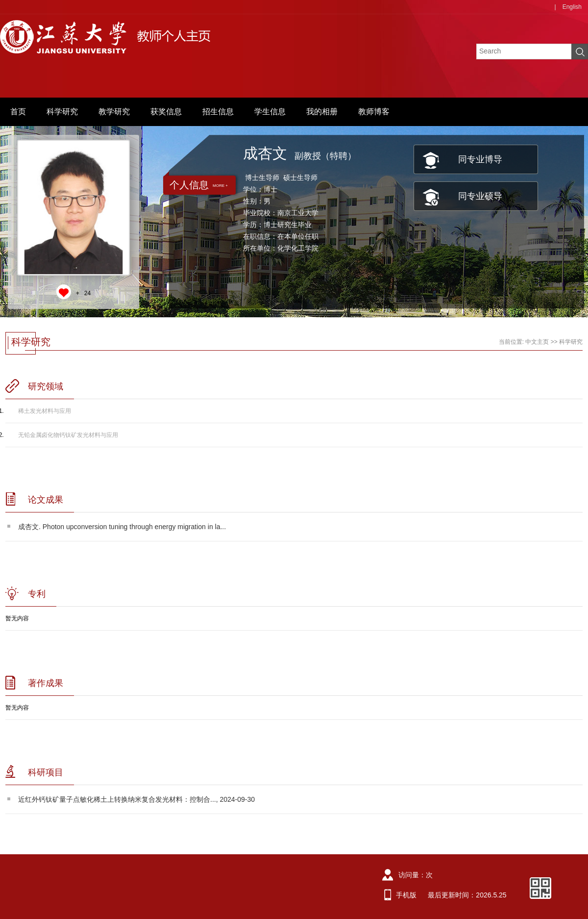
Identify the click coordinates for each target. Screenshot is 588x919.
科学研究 (62, 112)
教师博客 (374, 112)
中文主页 (537, 342)
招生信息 (218, 112)
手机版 (406, 895)
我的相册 (322, 112)
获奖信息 (166, 112)
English (572, 7)
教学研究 (114, 112)
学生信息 (270, 112)
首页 (18, 112)
